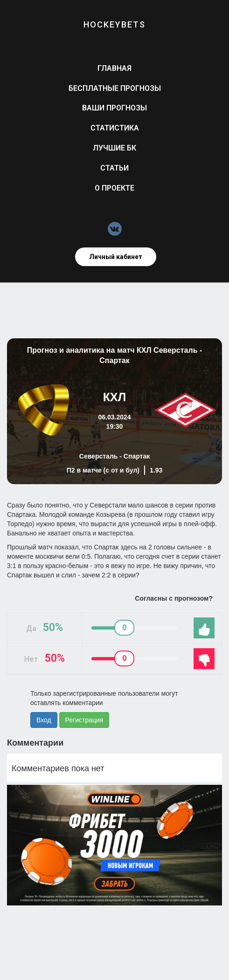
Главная (114, 68)
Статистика (115, 128)
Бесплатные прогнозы (115, 88)
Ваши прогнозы (114, 108)
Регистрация (84, 720)
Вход (44, 720)
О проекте (114, 188)
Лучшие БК (114, 148)
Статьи (114, 168)
